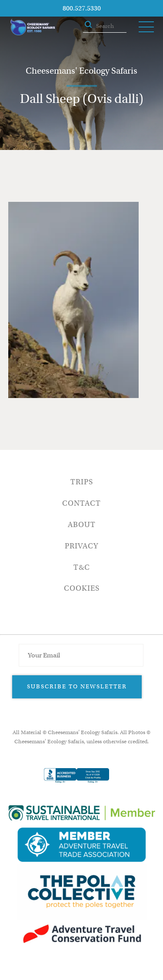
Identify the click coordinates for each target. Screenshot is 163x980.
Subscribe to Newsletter (77, 686)
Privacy (81, 546)
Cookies (82, 588)
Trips (82, 482)
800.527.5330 (82, 8)
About (82, 525)
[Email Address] (81, 655)
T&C (82, 567)
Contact (81, 503)
